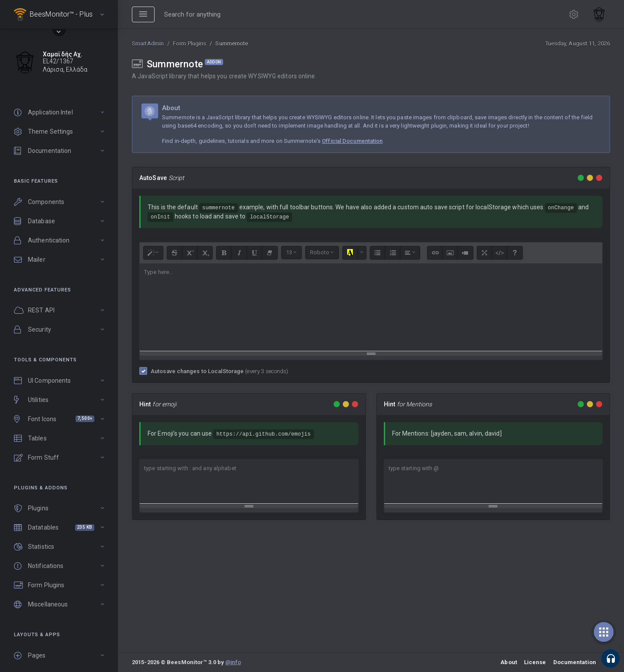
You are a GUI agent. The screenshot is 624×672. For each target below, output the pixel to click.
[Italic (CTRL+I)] (239, 253)
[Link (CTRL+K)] (435, 253)
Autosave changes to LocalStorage (219, 371)
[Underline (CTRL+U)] (255, 253)
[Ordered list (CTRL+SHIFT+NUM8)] (393, 253)
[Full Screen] (485, 253)
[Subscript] (205, 253)
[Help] (515, 253)
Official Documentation (352, 141)
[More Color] (362, 253)
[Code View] (500, 253)
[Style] (153, 253)
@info (233, 662)
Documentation (575, 662)
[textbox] (371, 307)
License (535, 662)
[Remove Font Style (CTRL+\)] (270, 253)
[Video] (465, 253)
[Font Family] (322, 253)
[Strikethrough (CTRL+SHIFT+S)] (175, 253)
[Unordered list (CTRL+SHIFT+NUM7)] (378, 253)
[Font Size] (291, 253)
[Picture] (450, 253)
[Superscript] (190, 253)
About (509, 662)
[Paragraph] (410, 253)
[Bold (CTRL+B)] (224, 253)
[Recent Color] (350, 253)
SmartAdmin (148, 43)
